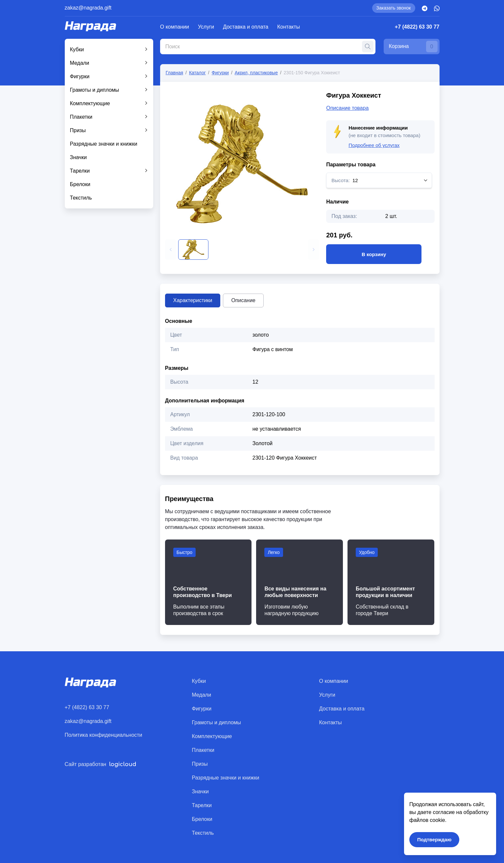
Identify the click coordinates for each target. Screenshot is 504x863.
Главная (174, 73)
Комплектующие (90, 103)
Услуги (206, 27)
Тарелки (80, 171)
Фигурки (80, 76)
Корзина (413, 47)
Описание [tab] (243, 300)
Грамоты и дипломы (95, 90)
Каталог (197, 73)
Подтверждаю (434, 839)
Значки (78, 157)
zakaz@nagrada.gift (88, 8)
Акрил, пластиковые (256, 73)
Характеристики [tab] (193, 300)
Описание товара (347, 108)
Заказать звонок (394, 8)
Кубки (77, 49)
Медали (80, 63)
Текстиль (81, 198)
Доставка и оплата (246, 27)
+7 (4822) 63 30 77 (417, 27)
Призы (78, 130)
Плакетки (81, 117)
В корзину (374, 254)
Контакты (288, 27)
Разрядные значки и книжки (104, 144)
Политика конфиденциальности (104, 735)
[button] (171, 250)
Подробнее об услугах (374, 145)
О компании (175, 27)
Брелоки (80, 184)
